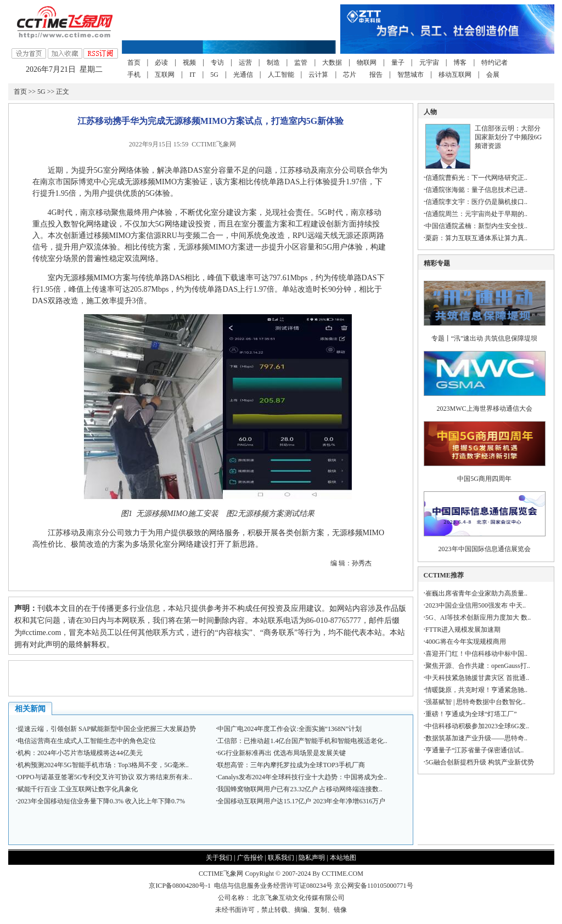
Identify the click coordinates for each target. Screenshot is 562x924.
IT (192, 75)
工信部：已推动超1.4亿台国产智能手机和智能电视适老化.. (302, 741)
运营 (245, 63)
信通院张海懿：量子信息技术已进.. (476, 190)
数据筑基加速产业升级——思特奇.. (476, 738)
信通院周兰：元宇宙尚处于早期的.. (476, 214)
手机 (134, 75)
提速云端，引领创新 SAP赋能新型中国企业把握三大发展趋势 (107, 729)
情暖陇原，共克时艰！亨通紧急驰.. (476, 690)
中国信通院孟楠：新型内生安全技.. (476, 226)
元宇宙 (429, 63)
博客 (460, 63)
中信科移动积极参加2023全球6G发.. (477, 726)
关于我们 (219, 858)
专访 (217, 63)
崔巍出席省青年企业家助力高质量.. (476, 593)
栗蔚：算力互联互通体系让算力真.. (476, 238)
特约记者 (494, 63)
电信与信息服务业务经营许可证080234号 (274, 886)
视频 (189, 63)
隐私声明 (312, 858)
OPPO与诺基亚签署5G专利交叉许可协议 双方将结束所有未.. (105, 777)
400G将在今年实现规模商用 (466, 642)
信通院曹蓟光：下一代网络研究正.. (476, 178)
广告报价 (250, 858)
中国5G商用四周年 (484, 479)
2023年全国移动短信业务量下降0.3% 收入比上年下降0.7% (101, 801)
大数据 (332, 63)
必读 (161, 63)
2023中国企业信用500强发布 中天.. (476, 605)
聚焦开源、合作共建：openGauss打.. (478, 666)
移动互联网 (455, 75)
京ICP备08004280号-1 (180, 886)
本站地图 (343, 858)
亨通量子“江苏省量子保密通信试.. (474, 750)
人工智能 (281, 75)
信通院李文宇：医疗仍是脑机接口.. (476, 202)
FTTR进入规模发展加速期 (463, 630)
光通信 (243, 75)
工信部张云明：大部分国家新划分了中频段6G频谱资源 (508, 137)
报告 (376, 75)
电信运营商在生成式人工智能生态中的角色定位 (87, 741)
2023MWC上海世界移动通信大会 (485, 409)
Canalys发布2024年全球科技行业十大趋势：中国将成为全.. (302, 777)
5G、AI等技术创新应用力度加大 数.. (478, 617)
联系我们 (281, 858)
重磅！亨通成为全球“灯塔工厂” (471, 714)
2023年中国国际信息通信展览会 (485, 549)
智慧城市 (411, 75)
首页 (134, 63)
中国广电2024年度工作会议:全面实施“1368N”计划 (290, 729)
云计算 (318, 75)
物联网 (367, 63)
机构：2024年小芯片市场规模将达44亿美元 (80, 753)
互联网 (165, 75)
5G (214, 75)
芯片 (350, 75)
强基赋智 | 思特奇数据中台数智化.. (475, 702)
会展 (493, 75)
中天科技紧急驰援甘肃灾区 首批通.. (477, 678)
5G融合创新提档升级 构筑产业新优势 (480, 762)
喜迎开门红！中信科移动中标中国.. (476, 654)
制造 (273, 63)
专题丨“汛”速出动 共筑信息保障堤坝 (485, 338)
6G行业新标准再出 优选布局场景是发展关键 (282, 753)
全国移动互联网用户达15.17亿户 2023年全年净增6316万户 (301, 801)
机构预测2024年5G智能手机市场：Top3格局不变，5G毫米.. (103, 765)
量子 (398, 63)
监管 (301, 63)
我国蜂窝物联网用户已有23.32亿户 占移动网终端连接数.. (300, 789)
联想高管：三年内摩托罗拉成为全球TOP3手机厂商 (291, 765)
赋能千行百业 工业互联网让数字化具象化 (78, 789)
